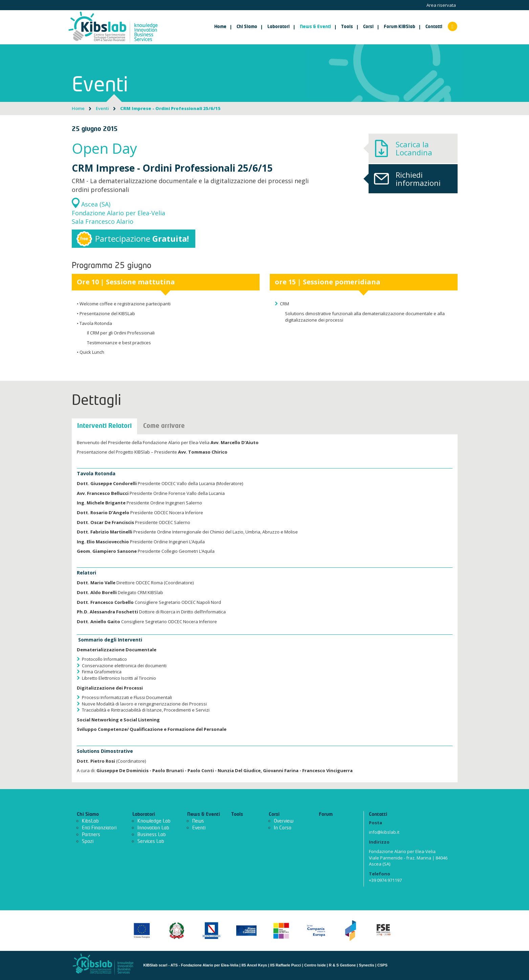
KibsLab (90, 821)
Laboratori (144, 814)
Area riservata (441, 5)
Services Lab (151, 841)
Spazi (88, 841)
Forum (326, 814)
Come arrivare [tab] (164, 426)
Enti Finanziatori (99, 828)
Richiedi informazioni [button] (405, 179)
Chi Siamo (88, 814)
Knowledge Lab (154, 821)
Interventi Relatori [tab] (104, 426)
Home (220, 27)
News (198, 821)
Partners (91, 835)
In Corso (283, 828)
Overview (284, 821)
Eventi (102, 108)
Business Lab (152, 835)
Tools (237, 814)
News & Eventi (204, 814)
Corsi (274, 814)
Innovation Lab (153, 828)
